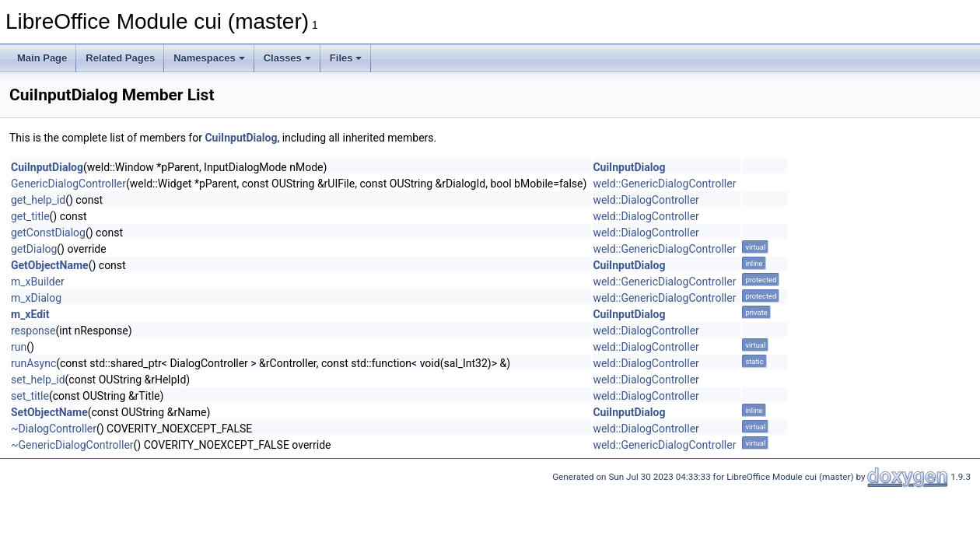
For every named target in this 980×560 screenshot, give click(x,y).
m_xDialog (36, 298)
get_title (30, 216)
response (33, 331)
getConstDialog (48, 233)
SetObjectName (49, 412)
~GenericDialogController (72, 445)
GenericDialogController (68, 184)
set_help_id (38, 380)
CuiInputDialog (241, 138)
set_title (30, 396)
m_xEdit (30, 314)
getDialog (34, 249)
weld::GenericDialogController (664, 184)
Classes (287, 58)
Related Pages (120, 58)
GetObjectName (50, 265)
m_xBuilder (38, 282)
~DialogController (54, 429)
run (19, 347)
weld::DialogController (646, 200)
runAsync (33, 363)
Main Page (42, 58)
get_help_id (38, 200)
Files (346, 58)
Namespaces (209, 58)
